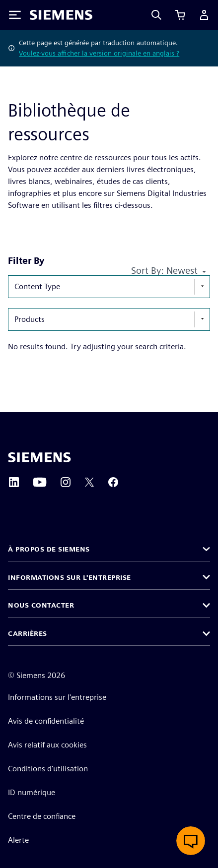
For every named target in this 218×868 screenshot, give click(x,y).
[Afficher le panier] (180, 15)
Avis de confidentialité (46, 721)
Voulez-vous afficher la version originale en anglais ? (99, 53)
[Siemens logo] (61, 15)
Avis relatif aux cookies (47, 745)
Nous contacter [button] (41, 605)
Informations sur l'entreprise (57, 697)
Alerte (18, 840)
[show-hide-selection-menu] (202, 287)
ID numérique (32, 792)
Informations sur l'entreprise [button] (70, 577)
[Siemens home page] (39, 457)
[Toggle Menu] (15, 15)
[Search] (156, 15)
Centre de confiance (42, 816)
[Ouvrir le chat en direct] (191, 841)
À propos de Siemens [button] (49, 549)
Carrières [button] (28, 633)
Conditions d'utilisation (48, 769)
